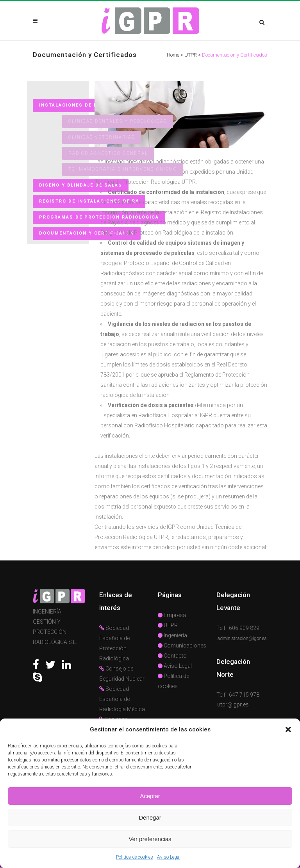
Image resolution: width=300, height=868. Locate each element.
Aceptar (150, 796)
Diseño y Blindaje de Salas (81, 185)
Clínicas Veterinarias (102, 137)
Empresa (172, 615)
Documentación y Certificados (87, 233)
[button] (288, 729)
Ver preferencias (150, 839)
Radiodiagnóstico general (108, 153)
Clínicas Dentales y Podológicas (118, 121)
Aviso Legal (169, 857)
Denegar (150, 817)
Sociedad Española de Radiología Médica (122, 699)
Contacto (172, 656)
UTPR (191, 55)
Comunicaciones (182, 646)
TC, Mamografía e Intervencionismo (123, 169)
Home (173, 55)
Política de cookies (135, 857)
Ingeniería (172, 635)
